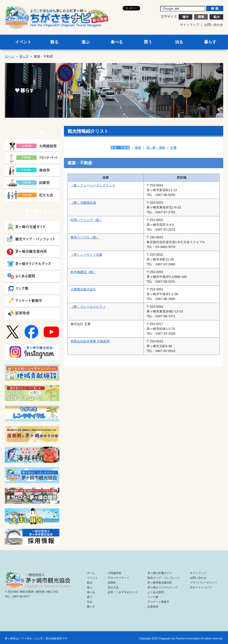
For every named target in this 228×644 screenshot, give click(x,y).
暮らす (210, 42)
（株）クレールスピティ (88, 307)
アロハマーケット (119, 578)
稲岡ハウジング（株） (86, 220)
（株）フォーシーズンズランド (93, 185)
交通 (173, 148)
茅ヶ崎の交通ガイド (160, 573)
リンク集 (153, 597)
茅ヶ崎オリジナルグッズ (162, 587)
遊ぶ (86, 42)
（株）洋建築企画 (83, 203)
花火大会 (113, 587)
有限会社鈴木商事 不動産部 (90, 341)
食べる (117, 42)
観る (54, 42)
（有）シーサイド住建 (86, 255)
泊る (179, 42)
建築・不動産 (120, 148)
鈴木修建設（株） (83, 272)
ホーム (10, 56)
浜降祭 (112, 583)
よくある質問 (156, 592)
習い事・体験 (156, 148)
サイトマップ (190, 25)
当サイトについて (201, 587)
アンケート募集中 (158, 602)
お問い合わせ (214, 25)
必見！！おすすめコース (123, 592)
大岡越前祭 (114, 573)
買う (148, 42)
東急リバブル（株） (85, 237)
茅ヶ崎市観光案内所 (160, 583)
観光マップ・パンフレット (164, 578)
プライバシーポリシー (204, 583)
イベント (23, 42)
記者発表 (153, 607)
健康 (138, 148)
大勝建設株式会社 (83, 289)
